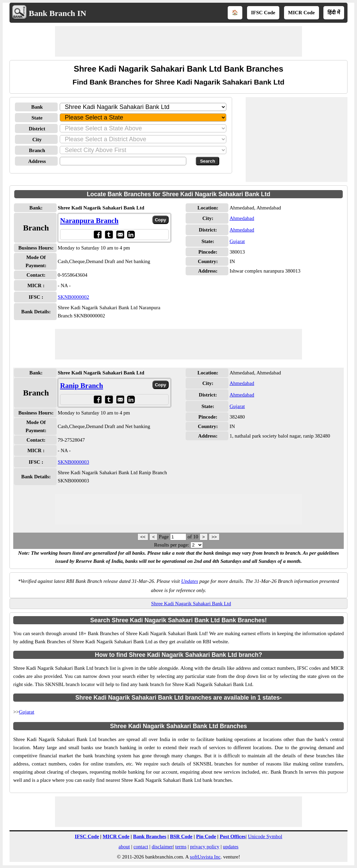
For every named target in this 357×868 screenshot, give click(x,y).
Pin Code (206, 836)
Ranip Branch (82, 386)
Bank (37, 107)
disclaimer (162, 847)
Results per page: (172, 545)
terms (181, 847)
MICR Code (302, 13)
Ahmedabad (242, 218)
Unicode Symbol (265, 836)
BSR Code (181, 836)
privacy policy (205, 847)
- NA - (64, 285)
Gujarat (237, 241)
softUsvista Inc (205, 857)
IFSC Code (263, 13)
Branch (37, 150)
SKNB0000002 (73, 297)
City (37, 140)
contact (141, 847)
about (124, 847)
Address (37, 161)
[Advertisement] (178, 41)
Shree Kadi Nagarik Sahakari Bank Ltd (191, 604)
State (37, 118)
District (37, 129)
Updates (190, 581)
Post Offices (232, 836)
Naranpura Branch (89, 221)
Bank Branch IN (58, 13)
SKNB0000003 (73, 462)
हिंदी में (334, 13)
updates (231, 847)
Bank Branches (150, 836)
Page (164, 537)
